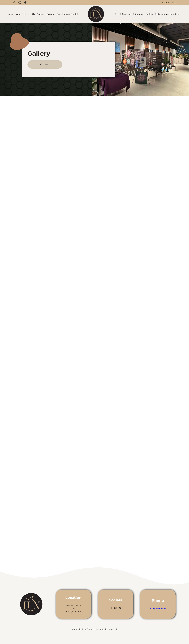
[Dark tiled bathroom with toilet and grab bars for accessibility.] (149, 329)
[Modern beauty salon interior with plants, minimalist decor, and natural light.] (40, 307)
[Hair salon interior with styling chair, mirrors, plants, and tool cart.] (40, 440)
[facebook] (14, 3)
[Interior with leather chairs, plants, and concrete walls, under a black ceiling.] (40, 351)
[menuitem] (11, 14)
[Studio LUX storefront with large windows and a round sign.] (40, 129)
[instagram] (20, 3)
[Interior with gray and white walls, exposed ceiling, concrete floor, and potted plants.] (149, 279)
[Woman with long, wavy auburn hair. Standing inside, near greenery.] (95, 515)
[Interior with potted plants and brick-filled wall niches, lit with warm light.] (149, 230)
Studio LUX (170, 3)
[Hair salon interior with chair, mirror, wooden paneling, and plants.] (149, 526)
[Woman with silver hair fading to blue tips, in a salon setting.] (95, 366)
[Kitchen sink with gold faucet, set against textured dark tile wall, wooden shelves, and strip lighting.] (40, 262)
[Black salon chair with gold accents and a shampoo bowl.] (149, 477)
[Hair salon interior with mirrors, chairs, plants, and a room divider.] (40, 218)
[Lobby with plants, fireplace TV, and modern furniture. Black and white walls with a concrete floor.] (40, 396)
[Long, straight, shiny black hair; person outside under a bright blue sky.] (95, 440)
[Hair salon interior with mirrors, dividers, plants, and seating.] (149, 131)
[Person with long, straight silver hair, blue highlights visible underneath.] (95, 218)
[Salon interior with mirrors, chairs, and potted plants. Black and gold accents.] (40, 173)
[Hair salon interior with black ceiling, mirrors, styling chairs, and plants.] (40, 485)
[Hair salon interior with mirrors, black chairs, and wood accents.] (149, 378)
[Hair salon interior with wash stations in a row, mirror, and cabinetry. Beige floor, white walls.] (149, 180)
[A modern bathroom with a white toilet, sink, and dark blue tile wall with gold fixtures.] (149, 428)
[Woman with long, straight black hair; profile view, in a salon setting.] (95, 292)
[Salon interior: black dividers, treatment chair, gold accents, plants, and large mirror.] (40, 530)
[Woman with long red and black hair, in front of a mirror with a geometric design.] (95, 143)
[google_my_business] (25, 3)
